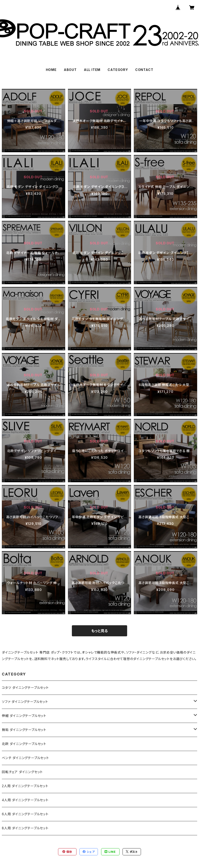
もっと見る (99, 631)
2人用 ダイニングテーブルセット (25, 786)
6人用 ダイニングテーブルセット (25, 814)
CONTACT (144, 70)
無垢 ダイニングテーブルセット (24, 730)
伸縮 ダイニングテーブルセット (24, 716)
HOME (51, 70)
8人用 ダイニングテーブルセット (25, 828)
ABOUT (70, 70)
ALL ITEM (92, 70)
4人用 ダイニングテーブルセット (25, 800)
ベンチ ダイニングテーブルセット (25, 758)
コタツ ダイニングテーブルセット (25, 688)
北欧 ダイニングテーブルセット (24, 744)
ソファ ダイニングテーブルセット (25, 702)
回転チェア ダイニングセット (22, 772)
